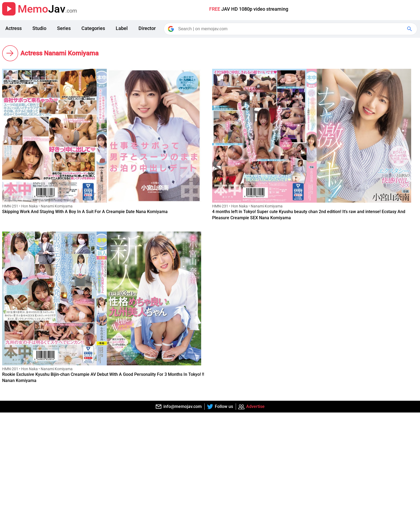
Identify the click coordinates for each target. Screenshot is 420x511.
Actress (14, 28)
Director (147, 28)
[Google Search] (410, 29)
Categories (93, 28)
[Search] (291, 29)
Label (122, 28)
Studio (39, 28)
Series (64, 28)
